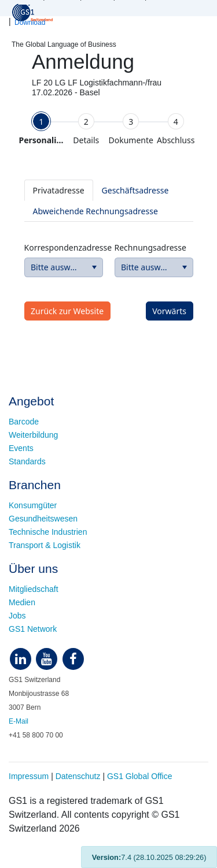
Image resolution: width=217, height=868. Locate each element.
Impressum (29, 776)
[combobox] (64, 267)
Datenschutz (78, 776)
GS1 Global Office (140, 776)
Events (21, 448)
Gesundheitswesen (43, 519)
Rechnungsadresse (150, 247)
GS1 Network (33, 629)
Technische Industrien (48, 532)
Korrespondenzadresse (64, 247)
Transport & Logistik (45, 545)
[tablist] (109, 200)
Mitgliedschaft (34, 589)
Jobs (17, 616)
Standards (27, 461)
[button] (94, 267)
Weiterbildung (33, 435)
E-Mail (19, 721)
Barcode (24, 422)
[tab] (42, 129)
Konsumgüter (33, 505)
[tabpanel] (109, 244)
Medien (22, 602)
